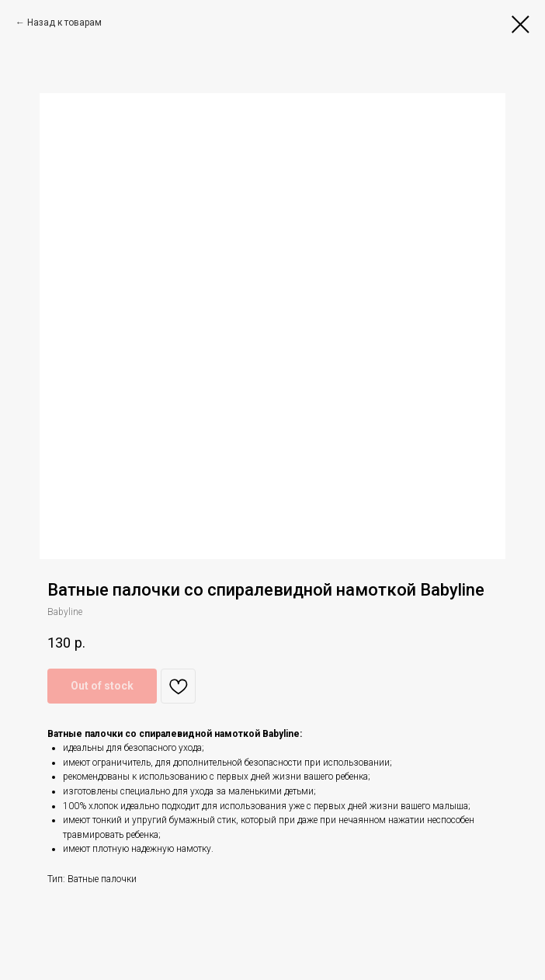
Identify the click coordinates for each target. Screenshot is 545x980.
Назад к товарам (64, 23)
